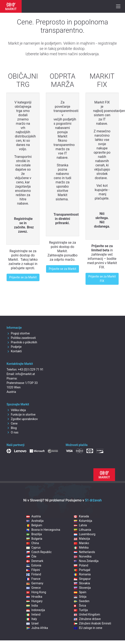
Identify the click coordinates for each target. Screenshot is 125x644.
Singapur (82, 579)
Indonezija (36, 610)
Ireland (33, 614)
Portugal (82, 570)
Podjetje (14, 347)
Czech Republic (39, 552)
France (33, 579)
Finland (34, 574)
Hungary (34, 601)
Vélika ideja (16, 410)
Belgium (34, 525)
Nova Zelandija (86, 561)
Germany (35, 583)
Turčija (81, 610)
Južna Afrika (37, 628)
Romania (82, 574)
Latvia (80, 525)
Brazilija (34, 534)
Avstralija (35, 521)
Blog (12, 428)
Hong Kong (36, 592)
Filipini (33, 570)
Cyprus (33, 548)
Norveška (83, 556)
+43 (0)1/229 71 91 (31, 369)
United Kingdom (87, 614)
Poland (81, 565)
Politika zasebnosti (21, 338)
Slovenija (82, 588)
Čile (31, 556)
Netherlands (84, 552)
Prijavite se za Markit (23, 277)
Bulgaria (34, 539)
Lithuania (82, 530)
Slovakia (82, 583)
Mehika (81, 548)
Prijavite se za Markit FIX (102, 279)
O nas (13, 432)
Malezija (82, 539)
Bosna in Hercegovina (43, 530)
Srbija (80, 597)
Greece (34, 588)
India (32, 606)
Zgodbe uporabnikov (22, 419)
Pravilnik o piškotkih (22, 342)
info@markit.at (25, 374)
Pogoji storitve (18, 333)
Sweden (82, 601)
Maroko (81, 543)
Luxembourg (85, 534)
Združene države (87, 619)
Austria (34, 516)
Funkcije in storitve (21, 415)
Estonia (34, 565)
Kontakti (14, 351)
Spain (80, 592)
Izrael (32, 623)
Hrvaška (34, 597)
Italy (32, 619)
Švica (80, 606)
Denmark (35, 561)
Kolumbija (83, 521)
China (33, 543)
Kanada (81, 516)
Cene (12, 423)
